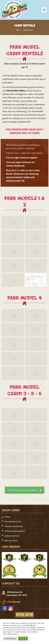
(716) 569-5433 (14, 602)
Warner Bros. (11, 541)
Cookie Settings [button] (10, 639)
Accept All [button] (23, 639)
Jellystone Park (12, 536)
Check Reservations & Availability (25, 490)
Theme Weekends (13, 526)
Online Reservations (15, 531)
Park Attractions (13, 521)
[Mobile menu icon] (44, 10)
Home (7, 517)
